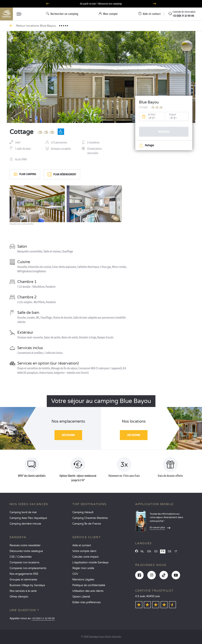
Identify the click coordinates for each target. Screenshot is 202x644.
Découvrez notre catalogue (26, 551)
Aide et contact (82, 545)
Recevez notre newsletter (25, 545)
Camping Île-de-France (87, 524)
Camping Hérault (83, 512)
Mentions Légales (83, 580)
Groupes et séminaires (23, 580)
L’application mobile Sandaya (90, 563)
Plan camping (25, 174)
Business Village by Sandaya (27, 585)
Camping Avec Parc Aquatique (28, 518)
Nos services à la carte (23, 591)
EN (149, 551)
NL (142, 551)
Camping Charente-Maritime (90, 518)
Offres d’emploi (19, 597)
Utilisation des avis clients (88, 591)
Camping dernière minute (25, 524)
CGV (75, 574)
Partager (147, 145)
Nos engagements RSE (24, 574)
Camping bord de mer (23, 512)
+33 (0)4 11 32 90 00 (43, 619)
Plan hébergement (62, 174)
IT (176, 551)
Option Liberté (81, 597)
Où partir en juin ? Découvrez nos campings (101, 4)
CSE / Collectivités (21, 557)
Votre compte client (84, 551)
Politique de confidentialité (89, 585)
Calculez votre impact (85, 557)
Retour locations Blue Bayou (36, 26)
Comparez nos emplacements (28, 568)
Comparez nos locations (24, 563)
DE (170, 551)
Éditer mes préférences (87, 602)
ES (156, 551)
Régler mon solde (83, 568)
